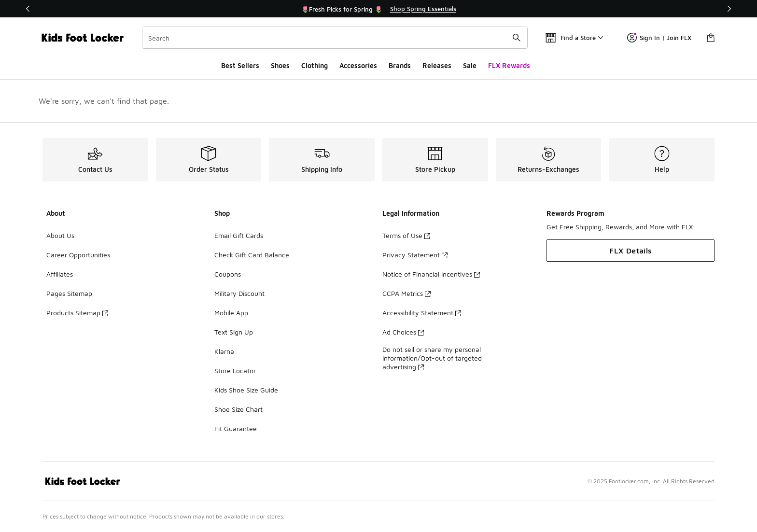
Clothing (315, 65)
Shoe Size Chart (238, 409)
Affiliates (60, 274)
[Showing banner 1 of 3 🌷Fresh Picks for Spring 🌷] (378, 9)
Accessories (358, 65)
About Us (60, 235)
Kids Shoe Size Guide (246, 390)
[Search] (335, 38)
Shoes (280, 65)
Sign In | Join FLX (659, 38)
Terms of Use (406, 235)
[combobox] (335, 38)
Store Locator (235, 371)
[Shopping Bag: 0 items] (711, 38)
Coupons (228, 274)
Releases (437, 65)
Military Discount (239, 293)
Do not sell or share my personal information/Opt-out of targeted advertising (432, 358)
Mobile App (231, 313)
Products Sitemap (77, 313)
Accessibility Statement (422, 313)
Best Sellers (240, 65)
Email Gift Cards (239, 235)
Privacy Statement (415, 255)
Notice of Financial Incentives (431, 274)
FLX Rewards (509, 65)
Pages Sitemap (69, 293)
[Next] (729, 9)
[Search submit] (517, 38)
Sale (470, 65)
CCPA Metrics (407, 293)
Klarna (224, 351)
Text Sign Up (234, 332)
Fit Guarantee (236, 428)
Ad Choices (403, 332)
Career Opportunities (78, 255)
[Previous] (28, 9)
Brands (400, 65)
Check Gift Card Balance (252, 255)
